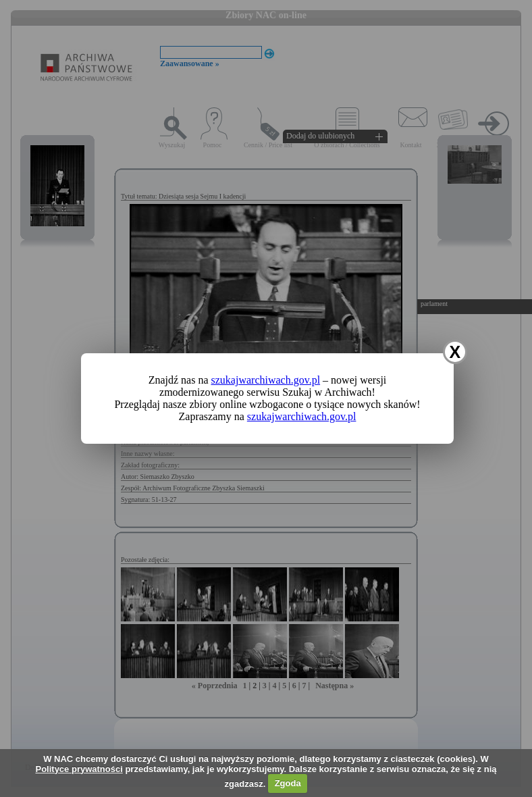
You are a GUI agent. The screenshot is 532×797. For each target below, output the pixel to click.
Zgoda (288, 783)
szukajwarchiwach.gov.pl (266, 380)
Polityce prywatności (79, 769)
